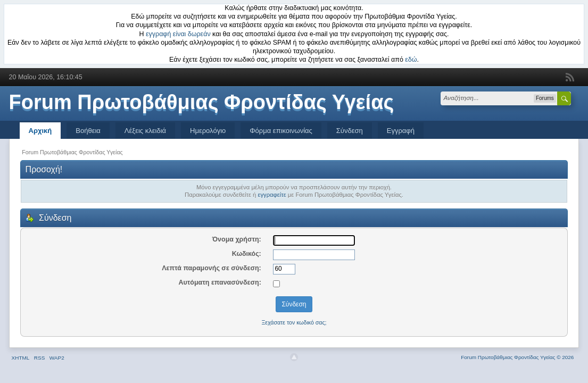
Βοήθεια (88, 131)
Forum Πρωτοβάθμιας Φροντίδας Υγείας (202, 102)
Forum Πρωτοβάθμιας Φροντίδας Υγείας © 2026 (517, 357)
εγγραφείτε (272, 195)
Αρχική (40, 131)
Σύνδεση (350, 131)
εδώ (411, 60)
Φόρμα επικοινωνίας (281, 131)
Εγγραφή (401, 131)
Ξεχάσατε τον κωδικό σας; (294, 322)
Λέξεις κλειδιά (145, 131)
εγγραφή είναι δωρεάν (178, 34)
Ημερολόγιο (208, 131)
